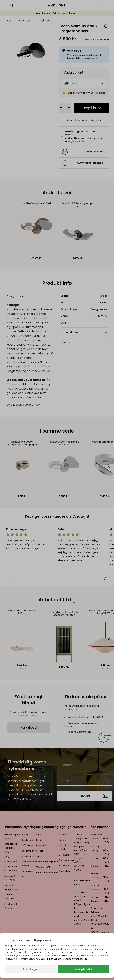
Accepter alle (83, 969)
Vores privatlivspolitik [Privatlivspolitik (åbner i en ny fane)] (52, 959)
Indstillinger (31, 969)
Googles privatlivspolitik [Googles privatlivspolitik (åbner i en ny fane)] (75, 959)
